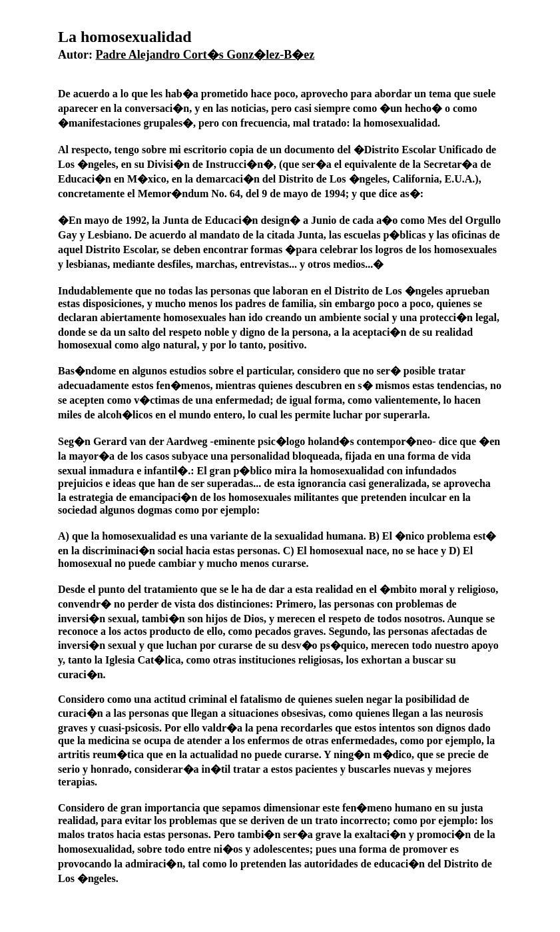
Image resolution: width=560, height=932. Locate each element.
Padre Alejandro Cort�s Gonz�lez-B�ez (205, 55)
